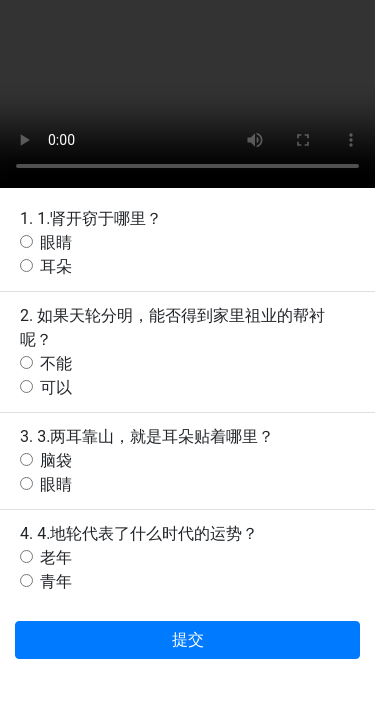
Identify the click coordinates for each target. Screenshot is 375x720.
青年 (56, 581)
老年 (56, 557)
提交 (188, 639)
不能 (56, 363)
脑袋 (56, 460)
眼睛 (56, 242)
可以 (56, 387)
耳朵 (56, 266)
